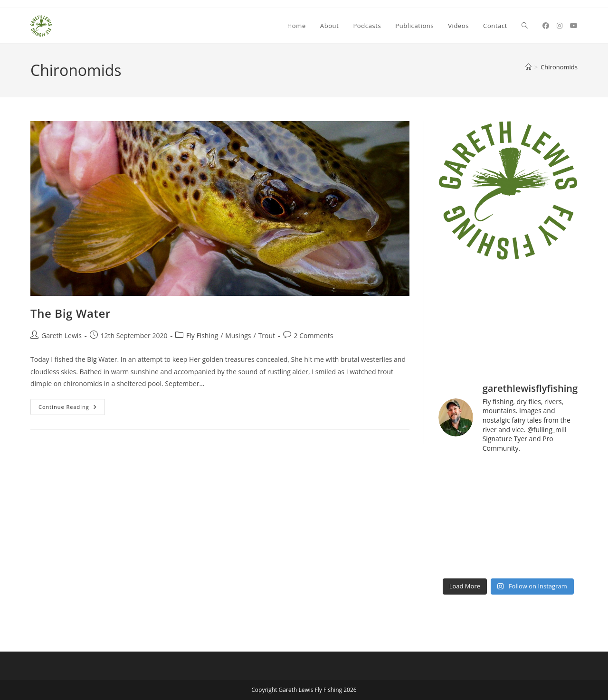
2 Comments (314, 336)
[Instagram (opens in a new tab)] (560, 26)
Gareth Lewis (62, 336)
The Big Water (71, 313)
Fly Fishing (202, 336)
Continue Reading (72, 409)
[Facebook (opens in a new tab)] (546, 26)
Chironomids (559, 67)
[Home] (528, 67)
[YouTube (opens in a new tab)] (574, 26)
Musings (238, 336)
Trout (267, 336)
